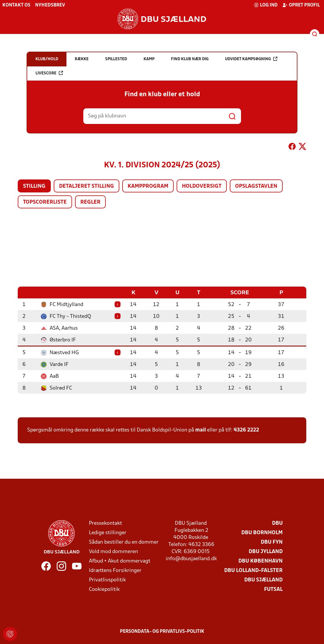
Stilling (34, 186)
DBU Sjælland (263, 580)
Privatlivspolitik (107, 580)
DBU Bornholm (262, 533)
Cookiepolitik (104, 589)
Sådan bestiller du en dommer (124, 542)
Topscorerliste (45, 202)
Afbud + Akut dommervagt (120, 561)
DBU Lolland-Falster (253, 570)
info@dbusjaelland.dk (191, 559)
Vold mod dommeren (113, 551)
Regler (90, 202)
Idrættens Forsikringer (115, 570)
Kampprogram (148, 186)
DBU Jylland (266, 551)
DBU (277, 523)
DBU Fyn (272, 542)
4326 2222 (246, 430)
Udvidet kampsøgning (251, 59)
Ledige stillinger (108, 533)
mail (201, 430)
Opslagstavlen (256, 186)
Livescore (49, 73)
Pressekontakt (105, 523)
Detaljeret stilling (87, 186)
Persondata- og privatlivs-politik (162, 631)
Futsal (273, 589)
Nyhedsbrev (50, 5)
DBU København (260, 561)
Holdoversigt (202, 186)
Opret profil (301, 5)
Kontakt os (16, 5)
